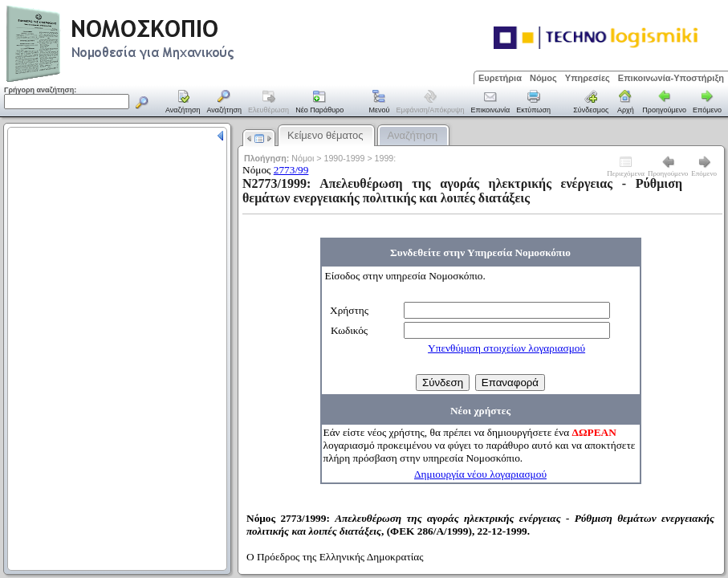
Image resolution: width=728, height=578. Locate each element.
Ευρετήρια (500, 78)
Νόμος (543, 78)
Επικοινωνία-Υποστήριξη (671, 78)
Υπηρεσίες (588, 78)
